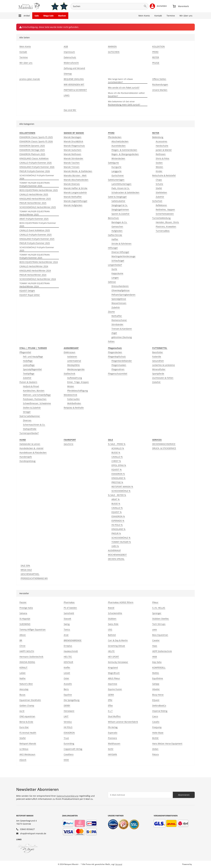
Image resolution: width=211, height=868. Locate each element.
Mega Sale (48, 16)
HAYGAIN (112, 754)
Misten (71, 386)
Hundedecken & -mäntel (31, 448)
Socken (159, 163)
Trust (66, 738)
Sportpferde (158, 374)
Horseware (69, 711)
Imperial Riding (160, 711)
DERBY (67, 705)
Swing (67, 624)
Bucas (22, 695)
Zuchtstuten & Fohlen (163, 378)
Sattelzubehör (118, 201)
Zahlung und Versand (74, 68)
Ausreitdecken (119, 146)
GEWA (111, 695)
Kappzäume (117, 273)
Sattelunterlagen (116, 180)
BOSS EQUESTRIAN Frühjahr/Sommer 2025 (38, 225)
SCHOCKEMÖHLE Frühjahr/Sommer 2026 (37, 177)
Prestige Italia (26, 608)
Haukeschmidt (71, 651)
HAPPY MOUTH (27, 651)
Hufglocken (117, 231)
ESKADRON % (118, 474)
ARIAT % (116, 499)
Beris (66, 689)
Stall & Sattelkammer (30, 416)
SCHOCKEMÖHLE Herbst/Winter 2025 (38, 207)
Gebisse (112, 282)
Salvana (23, 613)
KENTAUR (68, 662)
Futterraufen (73, 399)
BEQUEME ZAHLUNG (74, 79)
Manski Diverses (72, 184)
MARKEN (112, 46)
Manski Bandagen (73, 137)
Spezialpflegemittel (32, 369)
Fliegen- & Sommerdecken (124, 150)
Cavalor (156, 640)
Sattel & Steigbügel (117, 197)
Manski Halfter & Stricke (76, 188)
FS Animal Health (28, 733)
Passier (23, 602)
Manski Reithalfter (73, 197)
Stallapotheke (30, 429)
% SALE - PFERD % (117, 444)
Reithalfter (117, 316)
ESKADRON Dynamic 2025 (32, 146)
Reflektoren (161, 205)
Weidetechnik (70, 395)
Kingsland (113, 667)
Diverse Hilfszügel (120, 252)
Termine (171, 16)
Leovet (67, 673)
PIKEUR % (116, 533)
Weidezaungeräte (76, 369)
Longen (115, 278)
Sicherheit (157, 201)
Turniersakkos (163, 231)
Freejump (157, 727)
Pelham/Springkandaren (123, 295)
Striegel (27, 412)
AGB (66, 46)
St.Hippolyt (25, 619)
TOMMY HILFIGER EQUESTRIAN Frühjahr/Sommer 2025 (35, 256)
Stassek (67, 619)
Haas (155, 646)
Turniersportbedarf (29, 433)
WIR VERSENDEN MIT (74, 84)
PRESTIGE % (117, 482)
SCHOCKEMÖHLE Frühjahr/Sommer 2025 (37, 249)
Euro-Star (24, 727)
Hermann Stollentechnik (31, 657)
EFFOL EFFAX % (119, 465)
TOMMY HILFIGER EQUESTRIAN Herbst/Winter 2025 (35, 213)
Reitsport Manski (28, 743)
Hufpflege (28, 361)
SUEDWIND (25, 624)
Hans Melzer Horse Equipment (167, 743)
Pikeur (155, 602)
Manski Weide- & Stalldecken (78, 171)
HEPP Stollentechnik (162, 651)
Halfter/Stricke (115, 235)
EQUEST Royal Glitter (30, 295)
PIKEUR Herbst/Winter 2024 (33, 275)
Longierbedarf (115, 265)
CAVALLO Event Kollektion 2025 (35, 230)
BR (21, 640)
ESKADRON (69, 733)
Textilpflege (29, 374)
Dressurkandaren (120, 286)
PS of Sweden (70, 608)
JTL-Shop (196, 864)
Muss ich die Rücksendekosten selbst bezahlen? (126, 95)
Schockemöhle (115, 613)
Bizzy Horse (158, 695)
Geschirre (69, 444)
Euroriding (69, 743)
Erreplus (68, 646)
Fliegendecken (115, 352)
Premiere (112, 738)
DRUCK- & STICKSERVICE (164, 448)
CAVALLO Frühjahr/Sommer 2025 (36, 235)
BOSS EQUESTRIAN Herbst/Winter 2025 (39, 190)
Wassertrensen (119, 303)
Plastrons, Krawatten (166, 227)
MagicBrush (114, 673)
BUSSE (155, 738)
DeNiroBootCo (159, 705)
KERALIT (23, 667)
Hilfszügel (113, 248)
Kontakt (158, 16)
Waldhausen (114, 743)
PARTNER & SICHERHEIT (75, 90)
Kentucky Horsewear (118, 662)
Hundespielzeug (27, 461)
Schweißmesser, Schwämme (37, 403)
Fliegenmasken (119, 365)
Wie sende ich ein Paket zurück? (124, 88)
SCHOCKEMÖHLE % (121, 491)
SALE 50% (25, 565)
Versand (119, 864)
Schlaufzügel (118, 261)
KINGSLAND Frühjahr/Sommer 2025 (37, 239)
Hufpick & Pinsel (31, 386)
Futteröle (157, 357)
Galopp (156, 684)
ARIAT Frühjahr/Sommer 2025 (34, 219)
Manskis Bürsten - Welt (75, 175)
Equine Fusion (115, 689)
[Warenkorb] (181, 6)
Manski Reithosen (72, 154)
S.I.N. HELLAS (159, 608)
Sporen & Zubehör (121, 214)
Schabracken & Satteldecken (125, 192)
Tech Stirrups (159, 624)
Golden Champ (27, 705)
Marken (62, 16)
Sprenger (157, 613)
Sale (37, 16)
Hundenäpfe (26, 457)
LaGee (22, 673)
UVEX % (115, 546)
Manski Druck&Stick (73, 141)
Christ (22, 646)
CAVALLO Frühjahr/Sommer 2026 (36, 163)
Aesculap (24, 689)
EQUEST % (117, 470)
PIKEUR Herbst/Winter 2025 (33, 203)
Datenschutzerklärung (67, 796)
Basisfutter (158, 352)
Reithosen (161, 154)
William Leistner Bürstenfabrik (123, 722)
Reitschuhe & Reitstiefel (164, 175)
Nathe (22, 678)
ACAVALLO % (118, 448)
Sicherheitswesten (165, 214)
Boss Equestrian (160, 635)
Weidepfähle (73, 365)
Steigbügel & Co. (120, 205)
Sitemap (68, 74)
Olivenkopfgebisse (121, 290)
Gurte (114, 269)
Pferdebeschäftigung (78, 391)
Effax (110, 705)
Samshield (69, 613)
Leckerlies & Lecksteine (164, 365)
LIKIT (66, 716)
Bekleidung (158, 137)
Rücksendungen (160, 84)
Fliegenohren (118, 369)
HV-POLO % (117, 525)
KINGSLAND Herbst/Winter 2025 (35, 199)
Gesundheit (158, 361)
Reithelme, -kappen (165, 209)
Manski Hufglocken (73, 205)
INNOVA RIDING (27, 662)
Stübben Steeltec (161, 619)
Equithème (158, 678)
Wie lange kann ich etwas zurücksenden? (120, 81)
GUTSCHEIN (114, 52)
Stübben (112, 619)
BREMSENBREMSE (73, 640)
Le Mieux (24, 749)
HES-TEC (68, 657)
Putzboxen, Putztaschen (35, 399)
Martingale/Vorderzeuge (123, 256)
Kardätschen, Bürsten (34, 391)
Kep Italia (157, 662)
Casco (155, 716)
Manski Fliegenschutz (74, 146)
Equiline (68, 695)
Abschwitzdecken (120, 141)
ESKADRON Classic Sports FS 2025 (36, 137)
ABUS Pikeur (114, 678)
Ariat (66, 635)
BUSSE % (116, 452)
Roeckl (111, 608)
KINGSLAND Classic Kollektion (34, 158)
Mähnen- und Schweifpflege (37, 395)
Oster (66, 678)
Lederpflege (29, 365)
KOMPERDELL (159, 667)
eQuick (23, 760)
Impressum (69, 52)
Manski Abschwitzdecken (76, 180)
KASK (66, 760)
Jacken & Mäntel (164, 150)
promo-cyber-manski (30, 79)
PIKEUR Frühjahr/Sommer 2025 (35, 243)
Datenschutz (70, 57)
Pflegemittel (25, 352)
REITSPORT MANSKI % (122, 487)
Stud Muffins (114, 716)
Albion (23, 635)
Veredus (68, 722)
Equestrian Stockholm (30, 700)
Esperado (113, 733)
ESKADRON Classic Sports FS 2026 (36, 141)
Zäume (111, 312)
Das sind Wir (70, 110)
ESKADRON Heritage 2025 (32, 150)
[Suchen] (106, 6)
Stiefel (159, 188)
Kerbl (111, 749)
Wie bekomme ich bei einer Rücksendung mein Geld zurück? (124, 103)
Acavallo (68, 684)
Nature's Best (26, 684)
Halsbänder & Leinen (30, 444)
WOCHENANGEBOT (117, 555)
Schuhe (159, 184)
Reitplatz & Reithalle (74, 408)
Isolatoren (72, 357)
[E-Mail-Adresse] (140, 795)
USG (110, 629)
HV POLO (68, 727)
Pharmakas (69, 602)
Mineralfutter (159, 369)
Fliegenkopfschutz (117, 357)
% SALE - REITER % (117, 495)
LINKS (67, 95)
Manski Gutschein (73, 150)
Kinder (159, 171)
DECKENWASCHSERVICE (164, 444)
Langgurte (116, 171)
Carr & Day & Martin (118, 640)
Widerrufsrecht (71, 63)
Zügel (114, 333)
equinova (113, 684)
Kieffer (67, 667)
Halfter (115, 239)
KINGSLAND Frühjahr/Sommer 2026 (37, 167)
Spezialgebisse (119, 299)
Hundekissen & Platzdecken (33, 452)
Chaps (159, 180)
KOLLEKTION (158, 46)
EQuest (156, 700)
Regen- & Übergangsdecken (125, 154)
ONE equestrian (27, 716)
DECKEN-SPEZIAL (116, 559)
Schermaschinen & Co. (34, 425)
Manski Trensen (72, 167)
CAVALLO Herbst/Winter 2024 (34, 266)
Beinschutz (113, 218)
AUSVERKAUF (114, 550)
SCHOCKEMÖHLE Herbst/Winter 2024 (38, 279)
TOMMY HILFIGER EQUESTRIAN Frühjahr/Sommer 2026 (35, 184)
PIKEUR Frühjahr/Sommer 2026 (35, 171)
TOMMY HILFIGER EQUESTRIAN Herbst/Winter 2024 (35, 285)
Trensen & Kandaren (122, 329)
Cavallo (156, 722)
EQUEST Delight (27, 291)
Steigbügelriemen (120, 209)
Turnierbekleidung (161, 218)
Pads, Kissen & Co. (121, 188)
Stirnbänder (117, 324)
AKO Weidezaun (27, 754)
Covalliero (69, 754)
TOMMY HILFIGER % (121, 542)
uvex (155, 629)
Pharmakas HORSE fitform (121, 602)
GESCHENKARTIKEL (30, 574)
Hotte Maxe (158, 733)
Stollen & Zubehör (32, 408)
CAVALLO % (117, 457)
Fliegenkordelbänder (122, 361)
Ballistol (112, 635)
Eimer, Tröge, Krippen (78, 382)
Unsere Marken (160, 90)
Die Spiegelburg (72, 700)
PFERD (155, 52)
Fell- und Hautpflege (33, 357)
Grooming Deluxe (116, 646)
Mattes (156, 673)
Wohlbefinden (74, 403)
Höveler (156, 689)
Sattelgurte (113, 163)
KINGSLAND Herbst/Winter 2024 (35, 271)
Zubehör (116, 307)
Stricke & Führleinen (121, 244)
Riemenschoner (119, 320)
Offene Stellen (159, 79)
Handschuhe (162, 146)
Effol (110, 700)
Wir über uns (186, 16)
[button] (158, 6)
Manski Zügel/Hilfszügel (75, 201)
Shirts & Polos (162, 158)
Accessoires (161, 141)
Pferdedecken (115, 137)
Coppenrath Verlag (73, 749)
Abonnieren (184, 795)
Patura (155, 754)
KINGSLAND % (118, 478)
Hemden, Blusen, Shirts (167, 222)
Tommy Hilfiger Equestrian (33, 629)
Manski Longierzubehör (75, 192)
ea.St (22, 711)
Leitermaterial (74, 361)
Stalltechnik (69, 374)
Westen (159, 167)
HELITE (111, 651)
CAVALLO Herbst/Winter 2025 (34, 194)
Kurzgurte (116, 167)
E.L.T (110, 711)
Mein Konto (144, 16)
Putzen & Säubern (28, 382)
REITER (156, 57)
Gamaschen (117, 227)
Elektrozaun (70, 352)
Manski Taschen (72, 163)
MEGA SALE (26, 570)
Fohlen (111, 341)
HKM (155, 657)
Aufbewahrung (75, 378)
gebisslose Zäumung (122, 337)
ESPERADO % (118, 521)
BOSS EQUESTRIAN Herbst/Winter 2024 (39, 262)
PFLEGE (156, 63)
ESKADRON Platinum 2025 (32, 154)
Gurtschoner (118, 175)
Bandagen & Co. (119, 222)
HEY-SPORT (113, 657)
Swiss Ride (113, 624)
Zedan (155, 749)
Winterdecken (118, 158)
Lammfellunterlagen (121, 184)
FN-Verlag (113, 727)
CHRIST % (116, 461)
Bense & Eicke (26, 722)
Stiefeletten (161, 192)
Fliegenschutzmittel (118, 374)
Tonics (67, 629)
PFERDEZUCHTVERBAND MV (34, 578)
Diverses (27, 420)
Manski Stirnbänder (73, 158)
